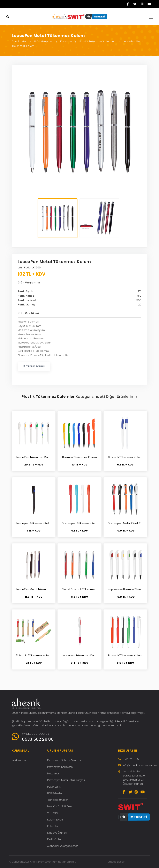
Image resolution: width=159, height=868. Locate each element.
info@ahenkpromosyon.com (140, 765)
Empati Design (117, 862)
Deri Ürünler (54, 839)
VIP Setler (53, 813)
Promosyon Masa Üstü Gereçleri (66, 780)
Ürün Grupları (43, 41)
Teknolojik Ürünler (58, 800)
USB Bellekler (55, 793)
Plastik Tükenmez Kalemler (97, 41)
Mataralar (53, 773)
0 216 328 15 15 (131, 759)
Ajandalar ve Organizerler (62, 846)
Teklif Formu (34, 366)
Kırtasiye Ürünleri (57, 833)
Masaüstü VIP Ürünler (60, 806)
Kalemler (66, 41)
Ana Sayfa (19, 41)
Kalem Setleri (55, 820)
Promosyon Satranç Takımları (65, 760)
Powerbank (54, 787)
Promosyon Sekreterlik (60, 767)
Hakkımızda (19, 760)
